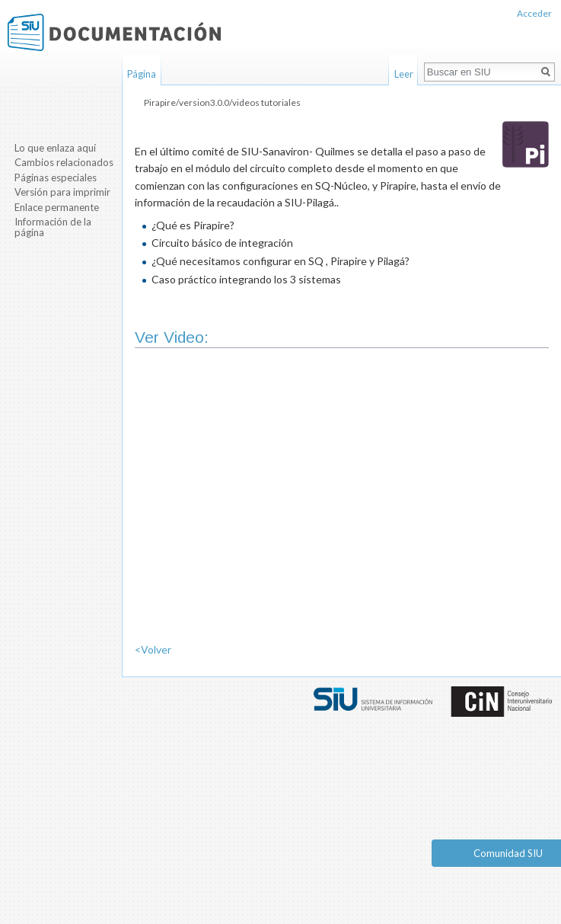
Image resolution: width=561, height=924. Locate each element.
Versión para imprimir (62, 192)
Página (142, 74)
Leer (404, 74)
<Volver (153, 649)
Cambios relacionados (64, 162)
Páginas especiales (56, 177)
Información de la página (53, 227)
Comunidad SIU (508, 853)
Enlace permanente (57, 207)
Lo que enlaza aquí (55, 148)
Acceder (534, 13)
